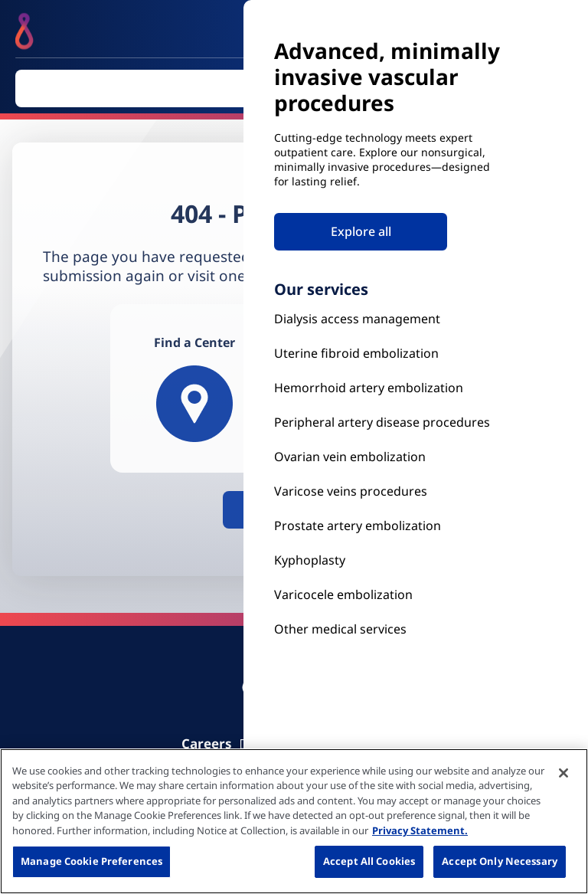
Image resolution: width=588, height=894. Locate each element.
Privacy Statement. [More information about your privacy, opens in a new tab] (420, 830)
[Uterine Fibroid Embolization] (389, 354)
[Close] (563, 773)
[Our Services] (389, 595)
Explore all (361, 231)
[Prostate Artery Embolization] (389, 491)
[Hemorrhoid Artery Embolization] (389, 388)
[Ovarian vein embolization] (389, 457)
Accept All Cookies (369, 861)
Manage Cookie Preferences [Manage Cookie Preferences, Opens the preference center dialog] (91, 861)
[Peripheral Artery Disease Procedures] (389, 422)
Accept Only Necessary (500, 861)
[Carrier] (218, 743)
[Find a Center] (194, 388)
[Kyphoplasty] (389, 319)
